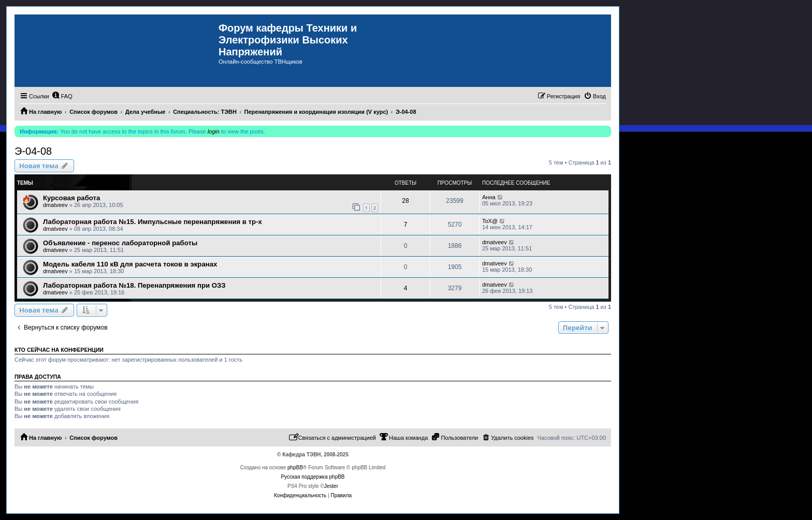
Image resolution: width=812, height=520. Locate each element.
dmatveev (55, 205)
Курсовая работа (71, 198)
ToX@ (490, 221)
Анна (489, 197)
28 (405, 201)
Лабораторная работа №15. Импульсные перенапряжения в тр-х (153, 222)
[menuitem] (62, 96)
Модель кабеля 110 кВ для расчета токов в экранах (130, 264)
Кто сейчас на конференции (59, 350)
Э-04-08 (33, 151)
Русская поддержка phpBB (313, 477)
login (214, 131)
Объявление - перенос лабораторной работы (120, 243)
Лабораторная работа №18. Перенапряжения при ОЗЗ (134, 285)
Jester (331, 486)
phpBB (295, 467)
